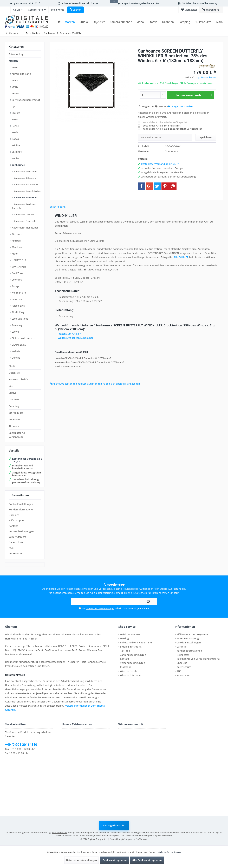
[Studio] (84, 22)
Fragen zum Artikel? (181, 106)
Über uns (14, 515)
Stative (13, 393)
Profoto (15, 132)
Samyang (17, 325)
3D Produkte (16, 413)
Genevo (16, 358)
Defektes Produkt (130, 634)
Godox (15, 139)
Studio (12, 366)
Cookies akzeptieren (115, 860)
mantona (16, 299)
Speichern (206, 137)
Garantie (181, 647)
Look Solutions (20, 319)
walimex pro (18, 293)
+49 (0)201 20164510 (21, 745)
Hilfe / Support (17, 520)
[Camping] (184, 22)
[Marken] (70, 22)
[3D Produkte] (203, 22)
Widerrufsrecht (17, 537)
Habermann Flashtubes (25, 228)
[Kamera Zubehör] (121, 22)
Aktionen (14, 426)
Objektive (14, 373)
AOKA (15, 80)
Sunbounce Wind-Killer (25, 197)
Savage (15, 286)
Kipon (15, 254)
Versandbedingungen (21, 531)
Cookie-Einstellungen (21, 504)
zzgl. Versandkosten (206, 77)
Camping (14, 406)
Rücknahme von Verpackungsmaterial (198, 659)
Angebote (14, 419)
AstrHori (16, 241)
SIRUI (14, 119)
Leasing (124, 638)
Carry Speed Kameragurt (25, 100)
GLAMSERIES (18, 345)
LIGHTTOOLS (18, 260)
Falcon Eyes (18, 306)
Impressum (15, 553)
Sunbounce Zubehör (24, 215)
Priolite (15, 145)
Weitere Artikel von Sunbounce (74, 338)
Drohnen (14, 399)
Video (12, 386)
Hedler (15, 158)
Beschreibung (58, 207)
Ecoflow (16, 113)
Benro (15, 93)
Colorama (17, 280)
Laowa (15, 332)
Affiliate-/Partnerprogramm (192, 634)
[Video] (140, 22)
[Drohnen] (168, 22)
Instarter (16, 351)
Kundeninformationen (21, 509)
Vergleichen (146, 106)
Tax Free (125, 651)
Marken (13, 61)
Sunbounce (18, 165)
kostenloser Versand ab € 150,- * (27, 460)
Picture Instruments (23, 338)
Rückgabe (126, 667)
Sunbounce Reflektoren (25, 171)
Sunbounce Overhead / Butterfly (24, 206)
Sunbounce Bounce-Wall (25, 184)
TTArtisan (17, 247)
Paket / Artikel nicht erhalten (137, 642)
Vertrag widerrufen (114, 825)
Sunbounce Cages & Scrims (27, 191)
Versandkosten (60, 832)
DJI (13, 106)
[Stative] (153, 22)
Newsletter (183, 655)
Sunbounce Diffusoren (25, 178)
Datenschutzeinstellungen (82, 860)
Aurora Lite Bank (21, 74)
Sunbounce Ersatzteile (25, 221)
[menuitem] (8, 10)
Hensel (15, 126)
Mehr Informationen (169, 852)
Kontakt (13, 526)
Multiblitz (17, 152)
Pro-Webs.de (142, 839)
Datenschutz (16, 542)
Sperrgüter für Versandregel (17, 435)
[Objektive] (99, 22)
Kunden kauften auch (80, 384)
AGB (11, 548)
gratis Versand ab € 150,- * (27, 3)
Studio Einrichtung (131, 647)
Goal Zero (17, 273)
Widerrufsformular (131, 675)
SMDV (15, 87)
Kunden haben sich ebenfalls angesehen (116, 384)
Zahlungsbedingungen (133, 655)
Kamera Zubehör (18, 379)
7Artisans (17, 234)
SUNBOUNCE (181, 257)
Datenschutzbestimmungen (100, 608)
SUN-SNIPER (18, 267)
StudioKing (18, 312)
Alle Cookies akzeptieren (147, 860)
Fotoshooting (16, 54)
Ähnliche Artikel (59, 384)
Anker (15, 67)
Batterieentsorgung (188, 638)
